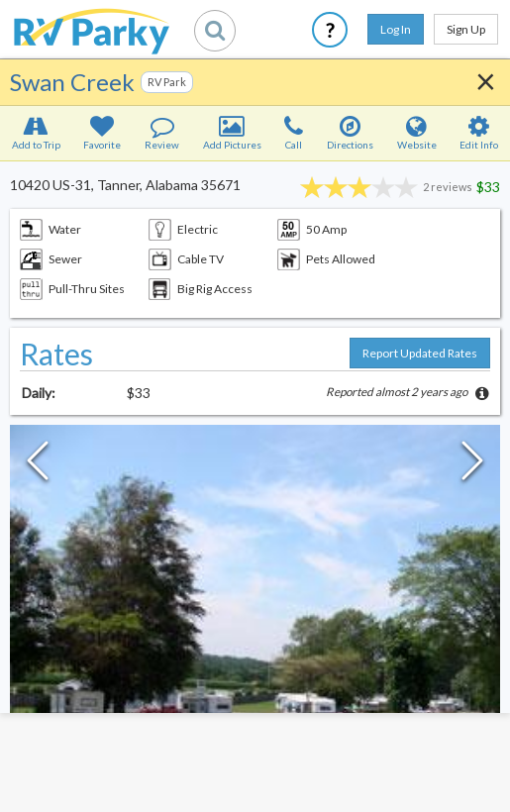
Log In (396, 29)
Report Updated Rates (420, 353)
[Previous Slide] (38, 465)
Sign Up (466, 29)
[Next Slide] (472, 465)
